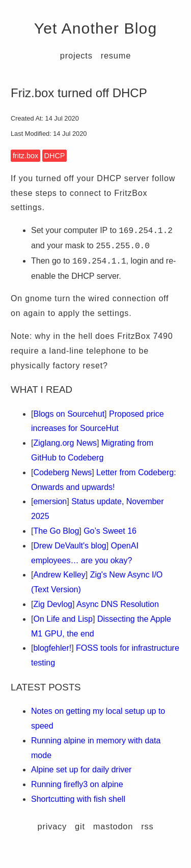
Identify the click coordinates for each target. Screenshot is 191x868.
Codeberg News (62, 472)
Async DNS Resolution (118, 604)
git (80, 826)
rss (147, 826)
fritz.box (25, 156)
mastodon (113, 826)
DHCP (55, 156)
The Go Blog (56, 531)
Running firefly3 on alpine (77, 784)
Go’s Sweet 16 (110, 531)
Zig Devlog (52, 604)
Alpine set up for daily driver (81, 770)
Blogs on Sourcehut (69, 414)
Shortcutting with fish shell (78, 799)
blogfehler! (52, 648)
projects (76, 55)
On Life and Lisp (63, 619)
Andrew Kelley (59, 575)
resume (116, 55)
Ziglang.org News (65, 443)
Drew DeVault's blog (70, 546)
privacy (52, 826)
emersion (50, 501)
